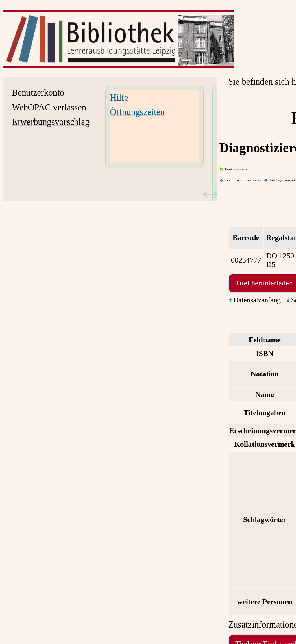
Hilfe (119, 98)
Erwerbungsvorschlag (51, 122)
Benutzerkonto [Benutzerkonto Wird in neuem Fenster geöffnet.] (38, 93)
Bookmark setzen (237, 169)
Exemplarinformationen (243, 180)
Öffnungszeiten (137, 112)
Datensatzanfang (257, 300)
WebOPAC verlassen (49, 107)
